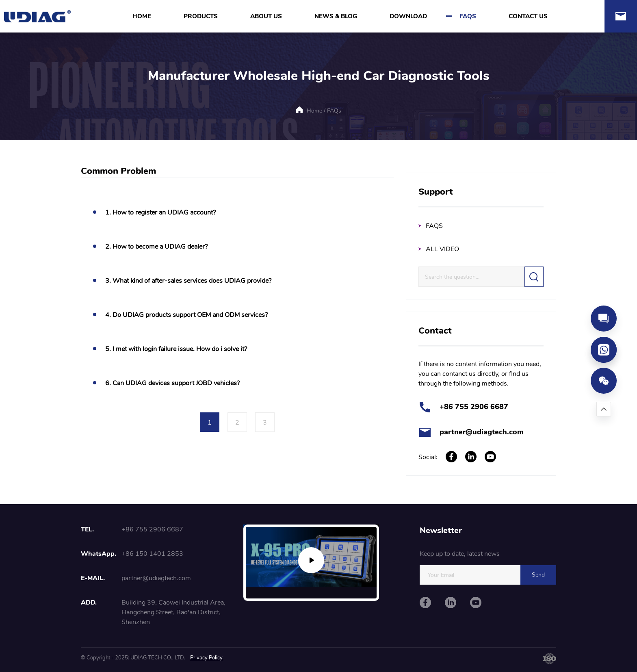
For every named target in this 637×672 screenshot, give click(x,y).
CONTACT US (528, 16)
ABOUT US (266, 16)
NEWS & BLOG (336, 16)
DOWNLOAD (408, 16)
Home (314, 111)
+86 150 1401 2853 (152, 554)
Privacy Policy (206, 658)
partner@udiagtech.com (482, 432)
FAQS (468, 16)
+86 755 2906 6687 (474, 407)
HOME (142, 16)
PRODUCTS (201, 16)
